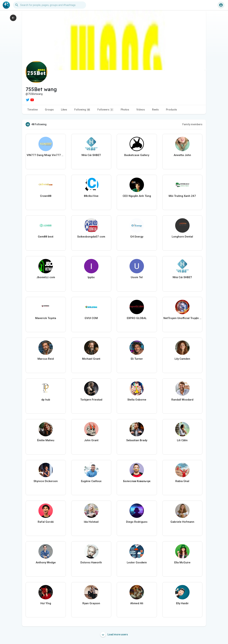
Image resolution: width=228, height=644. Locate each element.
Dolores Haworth (91, 562)
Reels (155, 110)
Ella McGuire (182, 562)
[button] (50, 5)
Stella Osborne (137, 400)
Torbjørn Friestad (91, 400)
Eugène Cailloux (91, 481)
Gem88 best (46, 237)
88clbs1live (91, 196)
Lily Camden (182, 359)
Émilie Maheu (46, 440)
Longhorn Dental (182, 237)
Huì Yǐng (46, 603)
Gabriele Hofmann (182, 522)
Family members (192, 124)
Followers (105, 110)
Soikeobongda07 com (91, 237)
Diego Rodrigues (137, 522)
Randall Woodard (182, 400)
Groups (49, 110)
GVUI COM (91, 318)
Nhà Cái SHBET (91, 155)
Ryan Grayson (91, 603)
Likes (64, 110)
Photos (125, 110)
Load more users (114, 634)
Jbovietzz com (46, 277)
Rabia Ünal (182, 481)
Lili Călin (182, 440)
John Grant (91, 440)
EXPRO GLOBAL (137, 318)
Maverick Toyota (46, 318)
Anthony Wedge (46, 562)
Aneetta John (182, 155)
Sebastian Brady (137, 440)
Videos (141, 110)
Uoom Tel (137, 277)
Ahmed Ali (137, 603)
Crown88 (46, 196)
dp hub (46, 400)
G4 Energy (137, 237)
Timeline (33, 110)
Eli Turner (137, 359)
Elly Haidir (182, 603)
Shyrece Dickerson (46, 481)
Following (82, 110)
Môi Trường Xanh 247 (182, 196)
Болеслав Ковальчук (137, 481)
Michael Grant (91, 359)
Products (171, 110)
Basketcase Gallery (137, 155)
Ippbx (91, 277)
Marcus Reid (46, 359)
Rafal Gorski (46, 522)
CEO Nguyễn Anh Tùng (137, 196)
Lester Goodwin (137, 562)
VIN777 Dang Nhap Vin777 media (46, 155)
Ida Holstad (91, 522)
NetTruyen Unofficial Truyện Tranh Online (182, 318)
